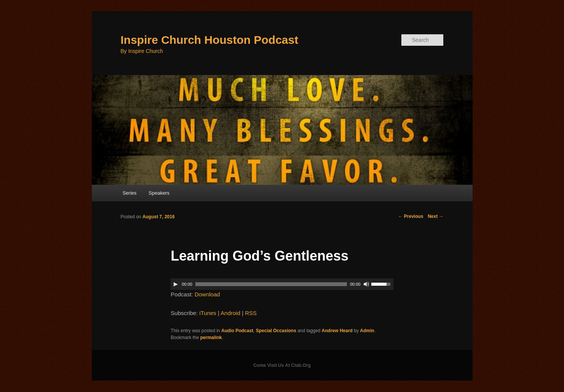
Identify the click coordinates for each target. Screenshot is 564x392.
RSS (251, 313)
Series (130, 193)
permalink (211, 338)
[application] (282, 284)
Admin (367, 331)
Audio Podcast (237, 331)
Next (435, 216)
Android (230, 313)
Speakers (159, 193)
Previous (411, 216)
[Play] (176, 284)
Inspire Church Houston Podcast (210, 40)
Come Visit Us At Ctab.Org (282, 365)
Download (207, 294)
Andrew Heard (337, 331)
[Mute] (366, 284)
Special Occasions (276, 331)
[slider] (271, 284)
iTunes (208, 313)
